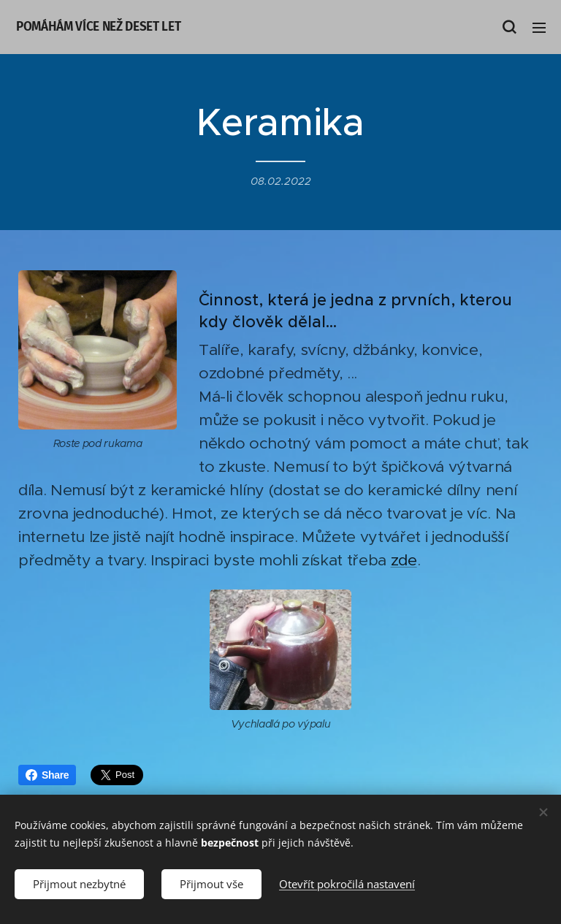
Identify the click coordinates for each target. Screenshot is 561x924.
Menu (539, 28)
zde (404, 561)
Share (47, 775)
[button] (509, 27)
